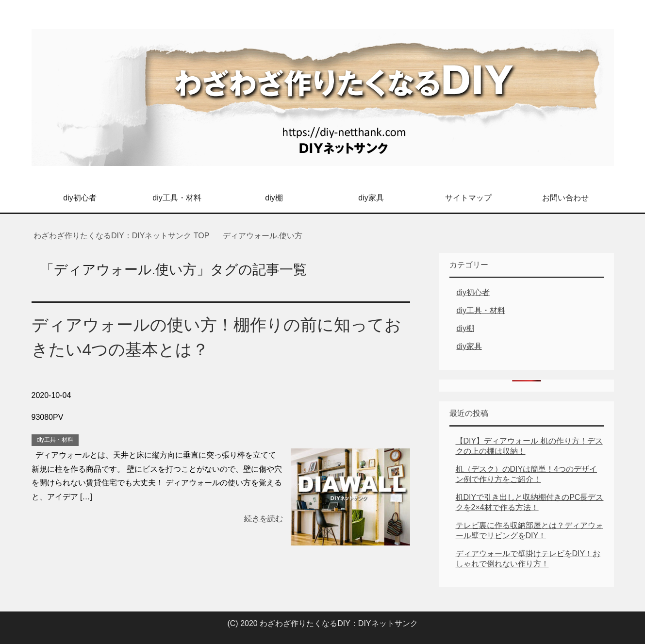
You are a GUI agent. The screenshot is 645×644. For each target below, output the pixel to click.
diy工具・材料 (177, 198)
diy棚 (274, 198)
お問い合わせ (565, 198)
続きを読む (264, 519)
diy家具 (371, 198)
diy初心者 (80, 198)
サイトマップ (468, 198)
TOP (121, 236)
